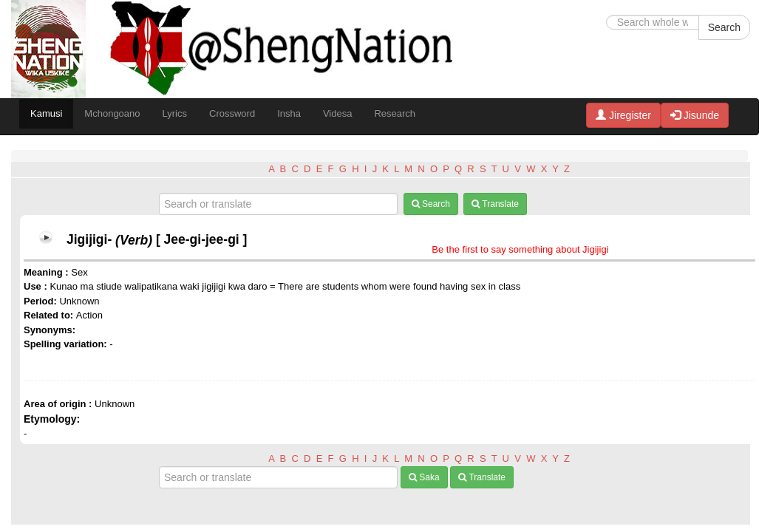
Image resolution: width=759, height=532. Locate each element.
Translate (495, 204)
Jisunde (695, 115)
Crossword (232, 113)
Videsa (338, 113)
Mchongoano (112, 113)
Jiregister (623, 115)
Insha (289, 113)
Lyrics (175, 113)
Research (395, 113)
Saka (424, 477)
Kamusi (46, 113)
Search (724, 27)
